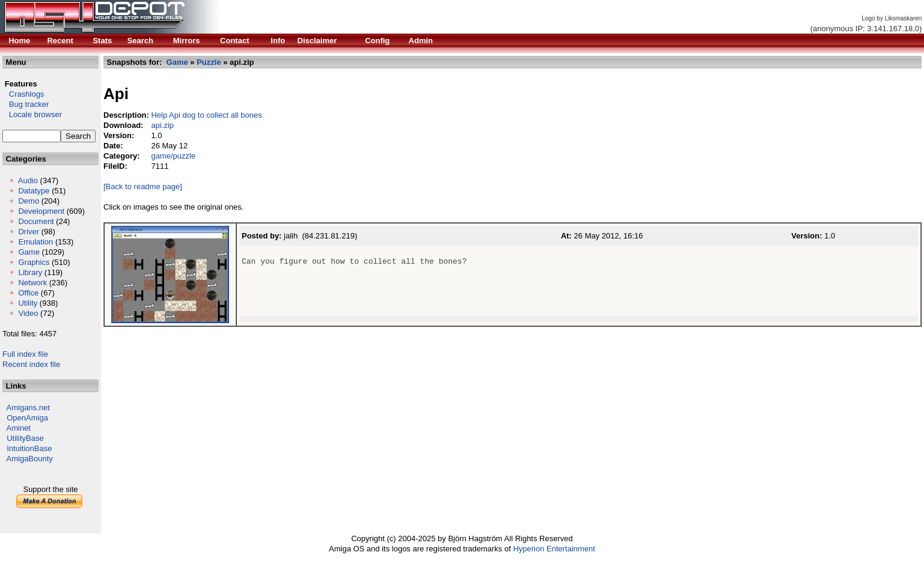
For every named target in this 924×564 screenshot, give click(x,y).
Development (41, 211)
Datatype (34, 191)
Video (28, 313)
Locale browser (32, 114)
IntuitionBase (29, 448)
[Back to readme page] (143, 186)
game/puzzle (173, 156)
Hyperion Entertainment (554, 549)
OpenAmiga (27, 418)
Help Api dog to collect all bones (206, 115)
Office (28, 293)
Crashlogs (23, 94)
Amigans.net (28, 408)
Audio (28, 180)
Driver (29, 232)
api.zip (162, 125)
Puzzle (209, 62)
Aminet (19, 428)
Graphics (34, 262)
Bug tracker (26, 104)
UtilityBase (25, 438)
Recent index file (31, 364)
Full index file (25, 354)
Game (29, 252)
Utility (28, 303)
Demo (29, 201)
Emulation (35, 242)
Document (36, 221)
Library (30, 272)
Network (32, 283)
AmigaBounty (30, 459)
